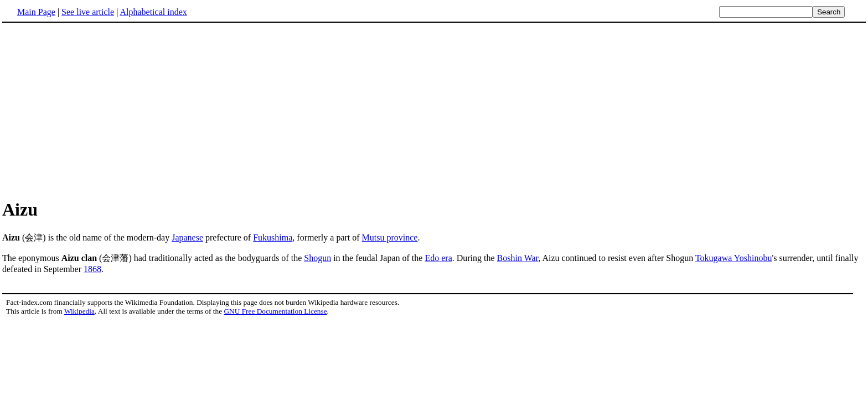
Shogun (317, 258)
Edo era (438, 258)
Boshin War (518, 258)
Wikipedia (79, 311)
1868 (92, 269)
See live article (88, 12)
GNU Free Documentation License (275, 311)
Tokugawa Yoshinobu (733, 258)
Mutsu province (390, 237)
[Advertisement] (434, 110)
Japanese (187, 237)
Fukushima (273, 237)
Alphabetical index (153, 12)
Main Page (36, 12)
